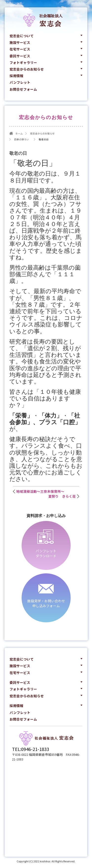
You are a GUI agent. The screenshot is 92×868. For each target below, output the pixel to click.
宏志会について (22, 36)
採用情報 (16, 76)
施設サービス (20, 42)
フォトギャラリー (23, 62)
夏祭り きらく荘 (62, 496)
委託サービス (20, 56)
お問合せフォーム (23, 89)
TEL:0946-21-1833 (31, 749)
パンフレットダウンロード (46, 553)
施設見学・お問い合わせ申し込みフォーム (46, 603)
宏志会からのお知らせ (27, 69)
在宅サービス (20, 49)
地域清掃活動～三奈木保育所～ (40, 491)
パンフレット (20, 82)
